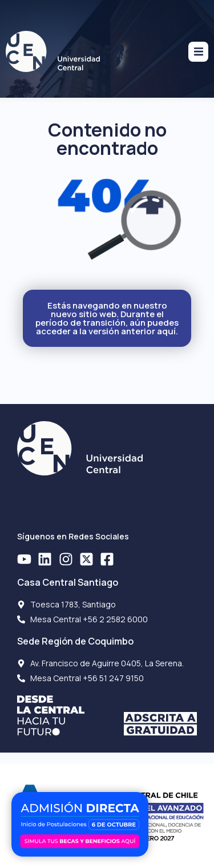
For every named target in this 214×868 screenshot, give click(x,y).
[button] (198, 52)
